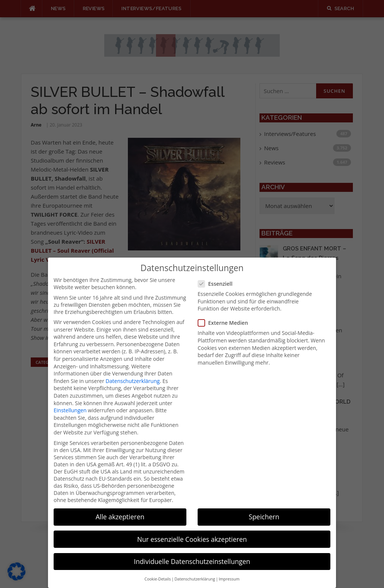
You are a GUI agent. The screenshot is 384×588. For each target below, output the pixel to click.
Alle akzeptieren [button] (120, 507)
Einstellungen (70, 401)
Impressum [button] (229, 570)
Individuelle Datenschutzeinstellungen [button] (192, 552)
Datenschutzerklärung (133, 371)
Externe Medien (225, 313)
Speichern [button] (264, 507)
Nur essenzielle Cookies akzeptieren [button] (192, 529)
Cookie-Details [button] (157, 570)
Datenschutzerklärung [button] (195, 570)
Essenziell (217, 274)
